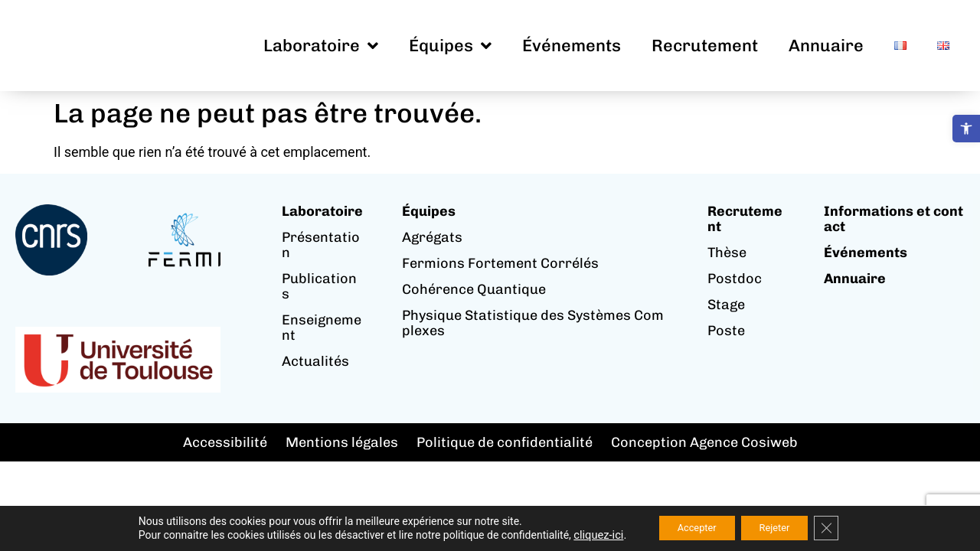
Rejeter (779, 527)
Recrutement (705, 46)
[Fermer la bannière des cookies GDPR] (839, 527)
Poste (726, 331)
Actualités (315, 361)
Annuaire (826, 46)
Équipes (450, 46)
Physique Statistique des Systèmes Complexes (533, 323)
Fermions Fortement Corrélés (500, 263)
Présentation (321, 245)
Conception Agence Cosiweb (704, 442)
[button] (966, 129)
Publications (319, 286)
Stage (726, 305)
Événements (572, 46)
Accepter (689, 527)
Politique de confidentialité (505, 442)
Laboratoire (321, 46)
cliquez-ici (585, 534)
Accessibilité (225, 442)
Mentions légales (342, 442)
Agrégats (432, 237)
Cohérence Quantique (474, 289)
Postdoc (735, 279)
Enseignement (322, 328)
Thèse (727, 253)
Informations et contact (893, 219)
